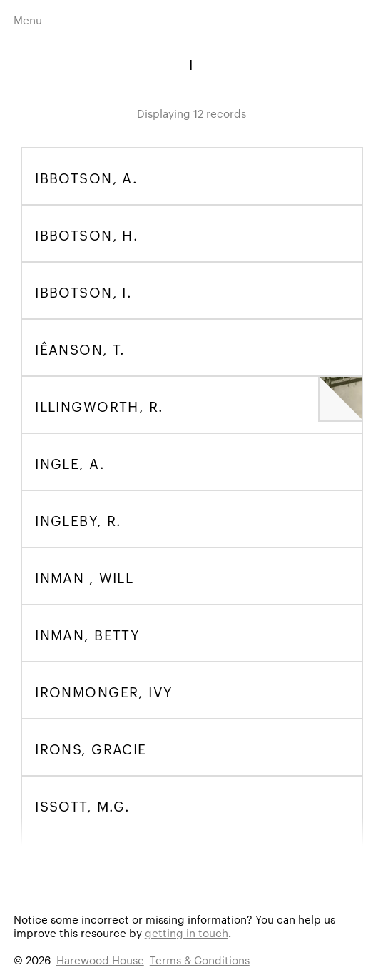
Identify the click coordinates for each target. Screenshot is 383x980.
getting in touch (187, 933)
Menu (28, 20)
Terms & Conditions (200, 960)
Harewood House (100, 960)
